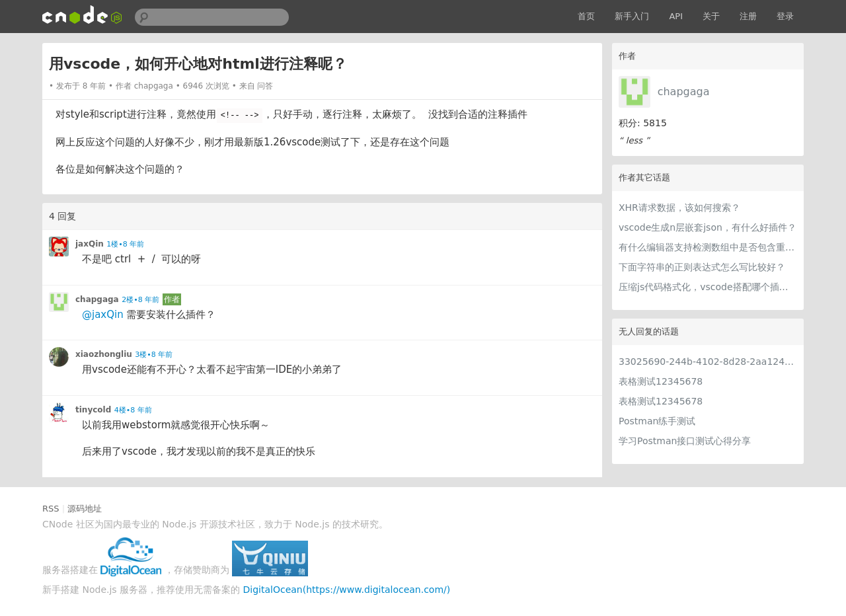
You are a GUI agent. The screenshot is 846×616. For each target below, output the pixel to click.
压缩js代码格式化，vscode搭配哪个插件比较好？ (708, 287)
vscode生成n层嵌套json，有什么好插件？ (708, 227)
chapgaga (684, 92)
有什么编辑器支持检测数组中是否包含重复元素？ (708, 247)
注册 (748, 16)
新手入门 (632, 16)
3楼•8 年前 (154, 355)
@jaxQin (103, 315)
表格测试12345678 (661, 381)
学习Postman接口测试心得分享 (685, 441)
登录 (785, 16)
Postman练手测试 (657, 421)
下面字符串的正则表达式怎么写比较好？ (702, 267)
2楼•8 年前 (140, 300)
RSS (51, 509)
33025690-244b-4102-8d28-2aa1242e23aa (708, 362)
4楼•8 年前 (133, 410)
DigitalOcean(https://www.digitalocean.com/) (347, 590)
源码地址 (85, 509)
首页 (586, 16)
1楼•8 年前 (125, 244)
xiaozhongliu (104, 354)
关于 (711, 16)
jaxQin (90, 244)
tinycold (93, 410)
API (676, 16)
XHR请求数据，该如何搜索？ (679, 208)
